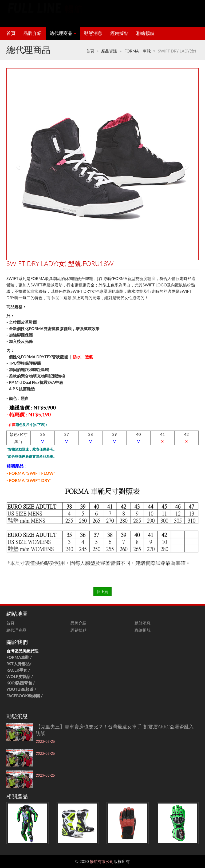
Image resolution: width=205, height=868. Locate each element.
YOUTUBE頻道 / (21, 689)
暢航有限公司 (102, 861)
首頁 (11, 33)
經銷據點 (119, 33)
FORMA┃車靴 (138, 51)
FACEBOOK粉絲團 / (25, 696)
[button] (16, 164)
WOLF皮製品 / (20, 676)
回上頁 (102, 592)
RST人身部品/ (19, 664)
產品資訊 (109, 51)
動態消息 (93, 33)
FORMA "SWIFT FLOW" (32, 473)
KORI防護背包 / (21, 683)
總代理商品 (63, 33)
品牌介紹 (33, 33)
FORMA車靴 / (19, 657)
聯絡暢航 (145, 33)
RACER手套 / (18, 670)
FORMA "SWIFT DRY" (30, 480)
